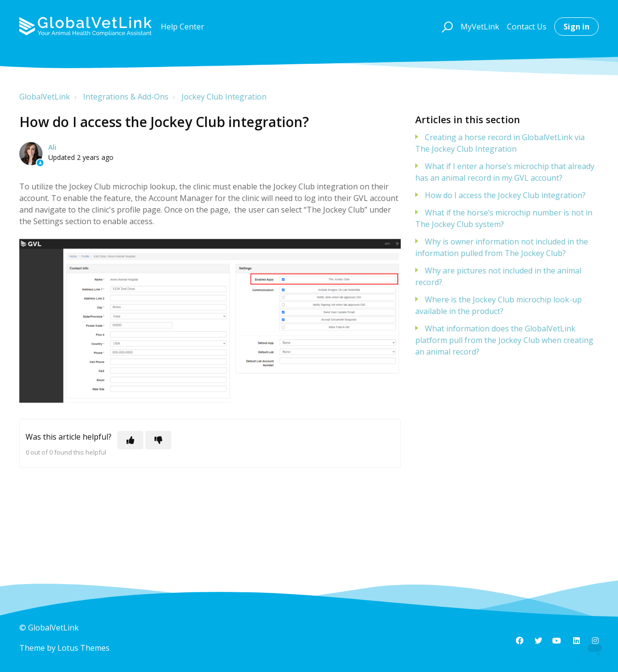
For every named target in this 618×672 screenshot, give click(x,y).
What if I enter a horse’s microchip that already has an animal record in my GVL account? (505, 172)
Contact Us (527, 27)
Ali (52, 147)
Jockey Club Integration (224, 97)
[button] (446, 27)
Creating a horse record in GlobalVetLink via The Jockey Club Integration (500, 143)
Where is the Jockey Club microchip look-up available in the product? (499, 305)
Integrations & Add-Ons (126, 97)
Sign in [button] (576, 27)
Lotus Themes (84, 648)
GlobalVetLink (45, 97)
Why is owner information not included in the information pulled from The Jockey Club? (502, 247)
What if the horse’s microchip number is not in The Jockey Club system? (504, 218)
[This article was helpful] (130, 440)
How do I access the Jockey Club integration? (505, 195)
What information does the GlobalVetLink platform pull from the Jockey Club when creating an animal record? (504, 340)
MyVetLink (480, 27)
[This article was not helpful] (158, 440)
